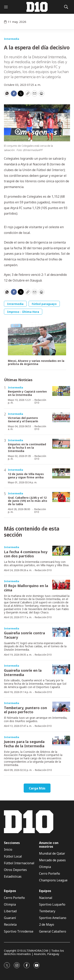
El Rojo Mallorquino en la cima (26, 588)
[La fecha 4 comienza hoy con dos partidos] (61, 551)
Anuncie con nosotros (49, 845)
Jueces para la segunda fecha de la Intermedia (24, 744)
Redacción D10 (40, 401)
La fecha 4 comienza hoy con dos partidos (26, 554)
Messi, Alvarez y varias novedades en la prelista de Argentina (36, 363)
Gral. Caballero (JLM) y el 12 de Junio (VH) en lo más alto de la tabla (28, 501)
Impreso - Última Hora (23, 312)
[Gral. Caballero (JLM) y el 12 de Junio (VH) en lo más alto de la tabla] (61, 497)
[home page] (37, 7)
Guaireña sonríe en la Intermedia (23, 672)
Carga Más (37, 788)
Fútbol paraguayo (44, 304)
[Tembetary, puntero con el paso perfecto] (61, 707)
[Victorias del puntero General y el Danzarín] (61, 417)
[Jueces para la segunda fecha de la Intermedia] (61, 741)
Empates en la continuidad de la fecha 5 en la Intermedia (27, 448)
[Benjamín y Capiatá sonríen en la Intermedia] (61, 391)
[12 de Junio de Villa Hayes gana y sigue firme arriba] (61, 473)
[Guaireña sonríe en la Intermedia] (61, 669)
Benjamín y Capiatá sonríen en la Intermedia (27, 393)
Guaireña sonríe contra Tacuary (24, 635)
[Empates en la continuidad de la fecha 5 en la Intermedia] (61, 444)
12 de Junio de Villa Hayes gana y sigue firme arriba (26, 476)
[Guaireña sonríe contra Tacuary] (61, 632)
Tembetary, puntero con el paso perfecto (25, 710)
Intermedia (12, 39)
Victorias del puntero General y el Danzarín (23, 420)
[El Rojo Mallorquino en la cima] (61, 585)
